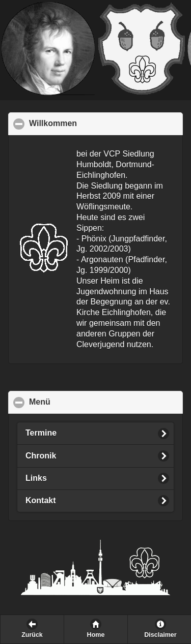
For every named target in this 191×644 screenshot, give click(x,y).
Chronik (41, 456)
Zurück (32, 635)
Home (96, 635)
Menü (89, 402)
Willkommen (103, 123)
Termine (41, 433)
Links (36, 478)
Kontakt (41, 500)
